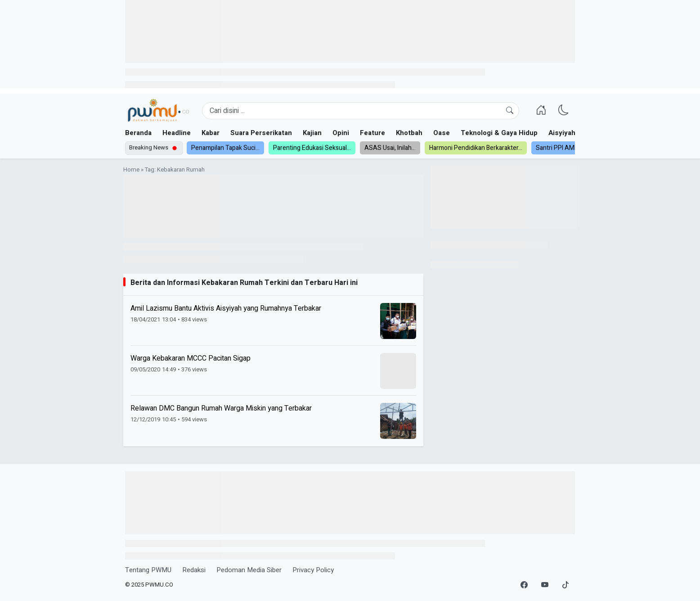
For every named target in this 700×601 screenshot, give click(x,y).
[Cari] (510, 111)
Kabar (211, 133)
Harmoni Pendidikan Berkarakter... (476, 148)
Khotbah (409, 133)
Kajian (312, 133)
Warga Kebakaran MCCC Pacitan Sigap (191, 358)
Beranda (138, 133)
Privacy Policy (313, 570)
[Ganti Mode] (564, 111)
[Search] (361, 111)
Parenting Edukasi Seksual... (312, 148)
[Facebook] (524, 585)
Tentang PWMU (148, 570)
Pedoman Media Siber (249, 570)
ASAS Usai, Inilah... (390, 148)
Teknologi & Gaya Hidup (499, 133)
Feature (372, 133)
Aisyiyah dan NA (574, 133)
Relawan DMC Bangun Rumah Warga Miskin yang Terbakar (221, 408)
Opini (341, 133)
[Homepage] (158, 111)
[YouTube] (545, 585)
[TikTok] (565, 585)
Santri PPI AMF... (558, 148)
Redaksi (194, 570)
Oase (442, 133)
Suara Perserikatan (261, 133)
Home (131, 170)
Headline (177, 133)
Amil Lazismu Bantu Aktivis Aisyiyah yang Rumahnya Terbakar (226, 308)
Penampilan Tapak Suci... (225, 148)
